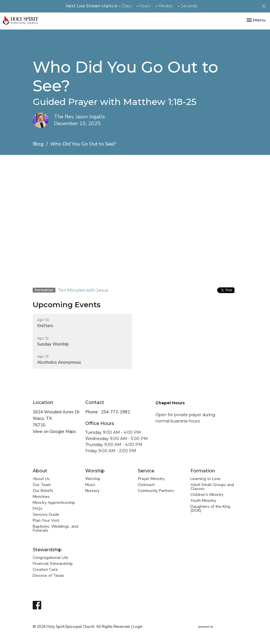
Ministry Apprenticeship (54, 503)
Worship (95, 471)
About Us (41, 479)
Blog (38, 144)
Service (146, 471)
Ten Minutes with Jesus (83, 290)
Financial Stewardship (53, 564)
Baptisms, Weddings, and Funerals (55, 528)
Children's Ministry (207, 495)
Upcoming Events (67, 305)
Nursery (92, 491)
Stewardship (47, 550)
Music (90, 485)
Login (138, 627)
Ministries (41, 497)
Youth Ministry (203, 501)
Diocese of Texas (48, 575)
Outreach (146, 485)
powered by (218, 627)
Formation (203, 471)
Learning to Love (205, 479)
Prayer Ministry (151, 479)
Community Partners (156, 491)
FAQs (38, 509)
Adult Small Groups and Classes (212, 487)
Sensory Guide (46, 514)
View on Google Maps (54, 432)
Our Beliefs (43, 491)
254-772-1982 (115, 412)
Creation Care (45, 570)
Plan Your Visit (46, 520)
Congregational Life (50, 558)
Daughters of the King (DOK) (210, 509)
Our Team (42, 485)
